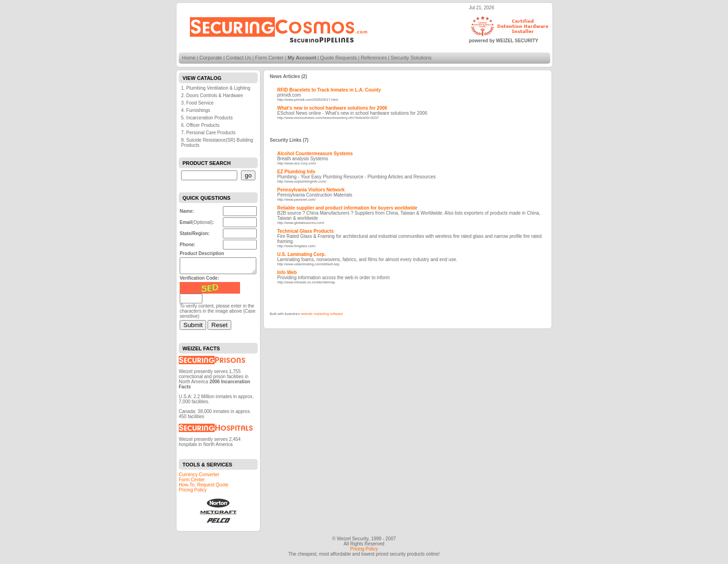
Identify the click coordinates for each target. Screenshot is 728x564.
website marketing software (322, 314)
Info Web (287, 272)
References (374, 58)
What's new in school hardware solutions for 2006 (332, 108)
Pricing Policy (193, 493)
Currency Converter (199, 477)
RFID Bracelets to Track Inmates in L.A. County (329, 90)
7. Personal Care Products (208, 133)
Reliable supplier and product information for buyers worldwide (347, 208)
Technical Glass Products (305, 231)
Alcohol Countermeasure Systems (315, 154)
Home (189, 58)
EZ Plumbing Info (296, 172)
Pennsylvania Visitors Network (311, 190)
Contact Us (239, 58)
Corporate (211, 58)
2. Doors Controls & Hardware (212, 95)
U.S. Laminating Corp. (301, 254)
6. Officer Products (200, 125)
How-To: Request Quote (204, 488)
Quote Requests (338, 58)
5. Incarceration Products (207, 118)
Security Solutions (411, 58)
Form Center (269, 58)
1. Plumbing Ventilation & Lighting (216, 88)
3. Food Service (197, 103)
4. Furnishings (196, 110)
